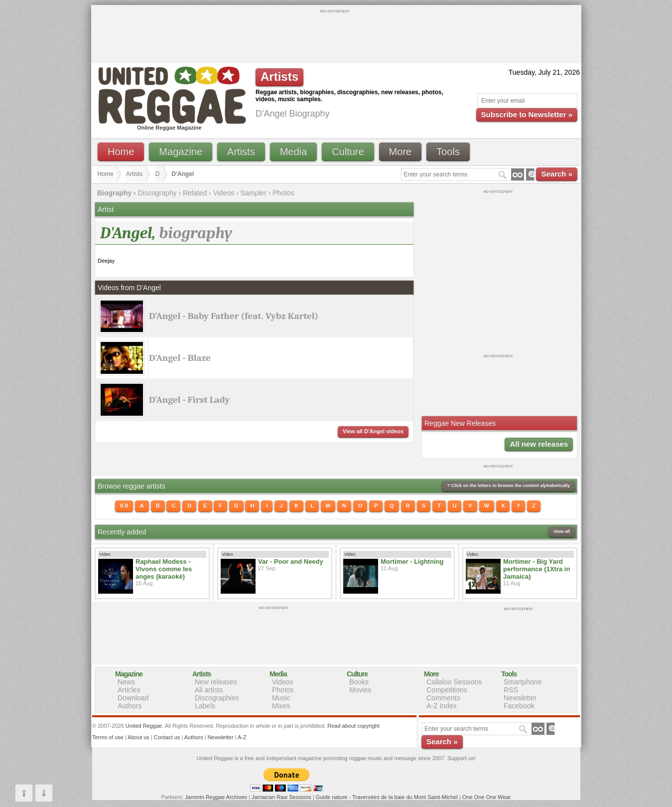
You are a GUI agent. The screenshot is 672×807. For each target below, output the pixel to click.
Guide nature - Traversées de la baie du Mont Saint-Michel (387, 797)
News (126, 682)
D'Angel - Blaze (180, 358)
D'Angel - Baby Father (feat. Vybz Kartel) (234, 316)
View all (562, 531)
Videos (224, 193)
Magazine (181, 152)
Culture (348, 152)
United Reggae (144, 726)
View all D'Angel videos (373, 431)
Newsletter (520, 698)
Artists (241, 152)
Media (293, 152)
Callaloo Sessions (454, 682)
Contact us (167, 737)
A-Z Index (442, 706)
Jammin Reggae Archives (216, 797)
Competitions (447, 690)
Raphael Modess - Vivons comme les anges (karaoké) (164, 569)
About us (138, 737)
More (401, 152)
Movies (360, 690)
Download (133, 698)
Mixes (281, 706)
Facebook (519, 706)
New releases (216, 682)
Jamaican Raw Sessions (281, 797)
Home (121, 152)
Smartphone (523, 682)
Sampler (254, 193)
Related (195, 193)
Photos (283, 193)
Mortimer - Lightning (412, 562)
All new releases (539, 444)
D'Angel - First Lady (189, 400)
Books (359, 682)
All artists (209, 690)
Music (281, 698)
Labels (205, 706)
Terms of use (108, 737)
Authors (130, 706)
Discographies (217, 698)
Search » (557, 174)
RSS (511, 690)
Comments (443, 698)
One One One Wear (487, 797)
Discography (157, 193)
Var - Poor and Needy (291, 562)
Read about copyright (353, 726)
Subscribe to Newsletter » (527, 114)
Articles (129, 690)
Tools (448, 152)
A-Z (242, 737)
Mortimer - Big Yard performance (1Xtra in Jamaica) (537, 569)
